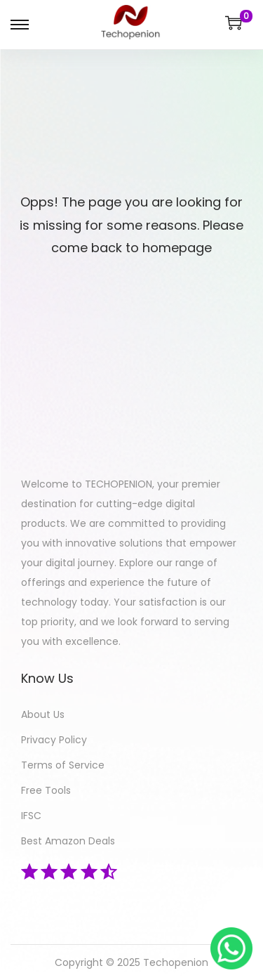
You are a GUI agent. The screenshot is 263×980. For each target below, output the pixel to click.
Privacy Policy (54, 740)
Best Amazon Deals (68, 841)
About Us (43, 714)
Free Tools (46, 790)
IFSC (31, 816)
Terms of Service (63, 765)
